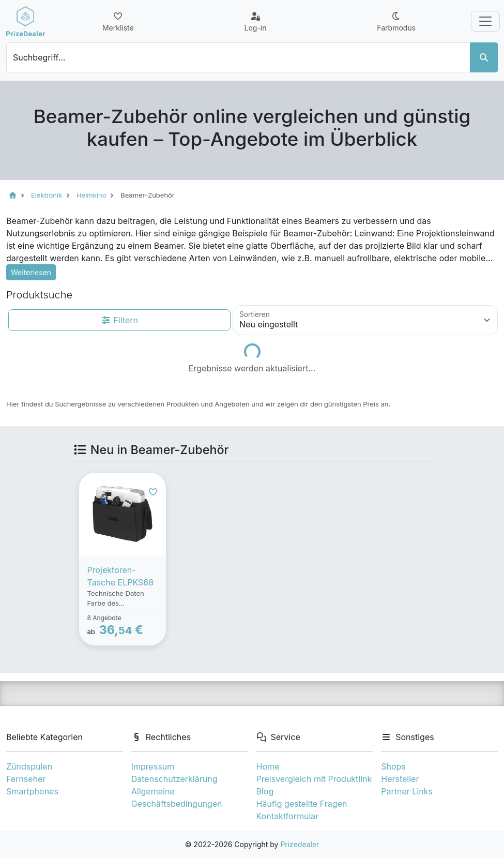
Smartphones (32, 791)
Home (268, 766)
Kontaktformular (288, 816)
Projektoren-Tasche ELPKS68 (121, 576)
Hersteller (400, 779)
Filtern (119, 320)
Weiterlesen (31, 272)
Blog (265, 791)
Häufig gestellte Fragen (302, 804)
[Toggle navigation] (485, 21)
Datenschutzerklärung (174, 779)
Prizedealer (300, 844)
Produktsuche (39, 295)
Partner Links (407, 791)
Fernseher (26, 779)
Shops (393, 766)
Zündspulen (29, 766)
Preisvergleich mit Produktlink (314, 779)
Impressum (153, 766)
